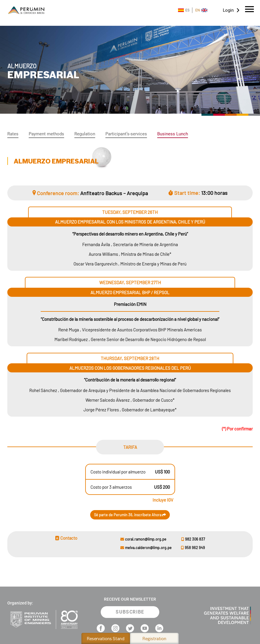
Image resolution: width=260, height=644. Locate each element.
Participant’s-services (126, 134)
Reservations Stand (106, 639)
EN (201, 10)
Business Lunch (173, 134)
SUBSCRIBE (130, 612)
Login (228, 10)
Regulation (85, 134)
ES (184, 10)
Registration (154, 639)
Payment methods (46, 134)
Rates (13, 134)
